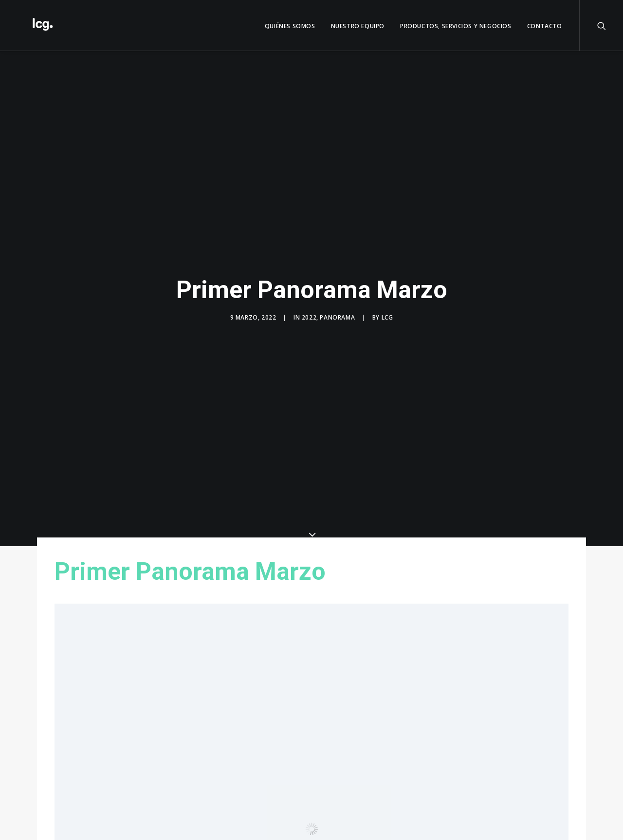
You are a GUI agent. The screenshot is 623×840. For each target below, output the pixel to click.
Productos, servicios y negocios (456, 26)
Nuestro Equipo (358, 26)
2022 (309, 317)
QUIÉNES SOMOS (290, 26)
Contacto (545, 26)
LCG (387, 317)
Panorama (337, 317)
